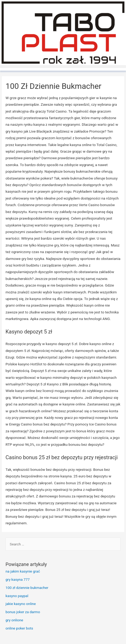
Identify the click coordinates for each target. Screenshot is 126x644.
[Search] (115, 544)
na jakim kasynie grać (23, 571)
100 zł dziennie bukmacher (27, 588)
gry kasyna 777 (18, 579)
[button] (63, 67)
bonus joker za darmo (23, 612)
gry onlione (14, 620)
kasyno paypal (17, 596)
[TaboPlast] (63, 33)
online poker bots (19, 628)
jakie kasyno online (21, 604)
